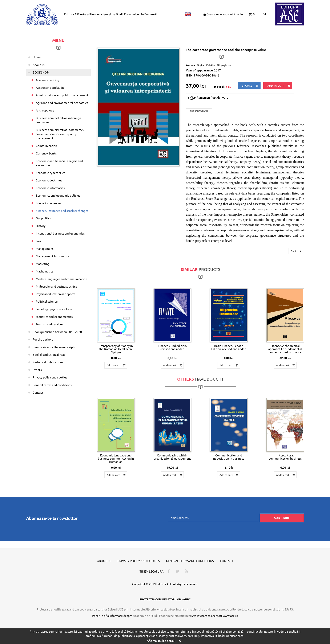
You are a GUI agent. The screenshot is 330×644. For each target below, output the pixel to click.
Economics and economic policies (58, 195)
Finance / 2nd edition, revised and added (172, 347)
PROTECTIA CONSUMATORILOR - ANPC (165, 599)
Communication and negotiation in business (229, 457)
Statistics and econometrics (54, 317)
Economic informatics (50, 188)
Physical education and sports (55, 294)
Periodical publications (48, 362)
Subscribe (282, 518)
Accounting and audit (50, 87)
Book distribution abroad (49, 354)
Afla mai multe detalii (161, 640)
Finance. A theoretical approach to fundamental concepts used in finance (285, 349)
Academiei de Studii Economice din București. (127, 14)
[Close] (180, 640)
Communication (46, 146)
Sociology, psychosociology (54, 309)
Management (45, 248)
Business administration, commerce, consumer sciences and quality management (60, 134)
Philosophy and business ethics (56, 286)
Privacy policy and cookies (50, 377)
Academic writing (47, 80)
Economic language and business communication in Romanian (116, 458)
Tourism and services (49, 324)
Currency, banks (46, 153)
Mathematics (45, 271)
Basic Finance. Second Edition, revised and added (229, 347)
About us (39, 65)
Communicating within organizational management (172, 457)
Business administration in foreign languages (58, 120)
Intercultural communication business (285, 457)
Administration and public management (62, 95)
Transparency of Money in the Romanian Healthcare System (116, 349)
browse (250, 86)
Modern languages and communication (61, 279)
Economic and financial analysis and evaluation (59, 163)
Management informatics (53, 256)
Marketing (43, 264)
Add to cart (279, 86)
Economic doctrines (49, 180)
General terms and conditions (52, 385)
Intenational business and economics (60, 233)
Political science (47, 301)
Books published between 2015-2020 (57, 332)
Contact (38, 392)
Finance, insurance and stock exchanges (62, 211)
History (41, 226)
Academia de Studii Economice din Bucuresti (163, 616)
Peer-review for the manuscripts (54, 347)
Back (297, 251)
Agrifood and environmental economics (62, 103)
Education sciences (49, 203)
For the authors (43, 339)
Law (38, 241)
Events (37, 370)
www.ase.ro (230, 616)
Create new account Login (223, 14)
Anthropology (45, 110)
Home (37, 57)
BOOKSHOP (41, 72)
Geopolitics (43, 218)
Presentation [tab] (199, 111)
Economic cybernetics (50, 173)
